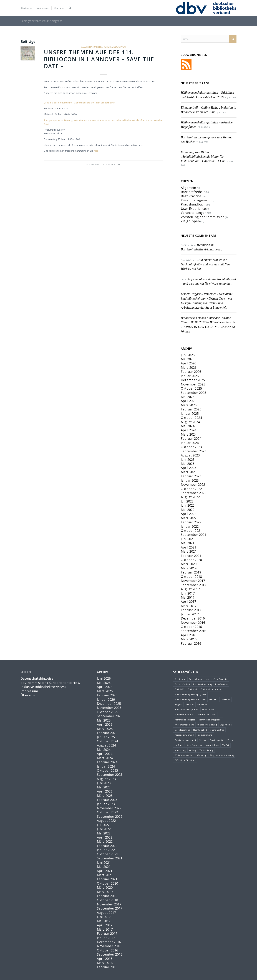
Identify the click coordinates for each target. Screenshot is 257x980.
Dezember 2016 (193, 618)
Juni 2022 (188, 505)
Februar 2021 (191, 556)
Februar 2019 (191, 572)
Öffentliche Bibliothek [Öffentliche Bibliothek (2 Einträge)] (185, 760)
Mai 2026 (188, 359)
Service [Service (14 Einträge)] (203, 740)
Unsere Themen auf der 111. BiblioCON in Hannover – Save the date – (99, 59)
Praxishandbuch (193, 204)
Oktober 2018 (191, 577)
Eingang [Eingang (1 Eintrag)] (178, 704)
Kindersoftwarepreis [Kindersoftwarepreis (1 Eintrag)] (185, 714)
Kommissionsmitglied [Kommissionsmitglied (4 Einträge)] (185, 720)
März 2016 (189, 639)
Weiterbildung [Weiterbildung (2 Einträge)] (206, 750)
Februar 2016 (191, 643)
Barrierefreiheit (102, 47)
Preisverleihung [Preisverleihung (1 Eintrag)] (205, 735)
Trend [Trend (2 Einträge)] (230, 740)
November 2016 (193, 623)
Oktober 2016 (191, 627)
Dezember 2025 (193, 380)
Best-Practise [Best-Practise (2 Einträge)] (221, 684)
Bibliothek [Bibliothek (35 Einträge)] (193, 689)
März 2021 (189, 551)
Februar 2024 (191, 438)
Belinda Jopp (114, 164)
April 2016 (188, 635)
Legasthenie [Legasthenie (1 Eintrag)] (226, 725)
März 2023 (189, 472)
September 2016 (193, 631)
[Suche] (70, 8)
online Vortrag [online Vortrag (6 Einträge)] (217, 730)
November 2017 (193, 581)
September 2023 (193, 451)
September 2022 (193, 493)
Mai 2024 (188, 426)
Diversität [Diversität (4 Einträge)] (225, 699)
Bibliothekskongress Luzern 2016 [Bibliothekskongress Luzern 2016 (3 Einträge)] (190, 699)
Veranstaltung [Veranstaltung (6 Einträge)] (212, 745)
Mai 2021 (188, 543)
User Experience (193, 209)
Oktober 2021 (191, 530)
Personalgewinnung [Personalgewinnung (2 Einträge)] (184, 735)
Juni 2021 (188, 539)
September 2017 (193, 585)
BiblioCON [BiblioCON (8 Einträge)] (180, 689)
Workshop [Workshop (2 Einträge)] (202, 755)
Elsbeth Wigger (191, 294)
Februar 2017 (191, 610)
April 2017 (188, 601)
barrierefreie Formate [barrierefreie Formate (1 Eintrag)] (216, 679)
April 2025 (188, 401)
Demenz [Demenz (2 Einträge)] (213, 699)
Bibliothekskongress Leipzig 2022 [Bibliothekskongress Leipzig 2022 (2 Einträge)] (190, 694)
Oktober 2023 (191, 447)
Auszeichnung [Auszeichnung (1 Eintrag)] (196, 679)
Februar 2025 (191, 409)
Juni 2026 (188, 355)
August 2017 (190, 589)
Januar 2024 (190, 443)
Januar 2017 (190, 614)
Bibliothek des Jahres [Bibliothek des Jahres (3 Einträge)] (211, 689)
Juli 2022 (187, 501)
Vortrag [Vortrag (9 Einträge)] (193, 750)
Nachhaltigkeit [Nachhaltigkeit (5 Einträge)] (200, 730)
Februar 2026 (191, 372)
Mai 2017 (188, 597)
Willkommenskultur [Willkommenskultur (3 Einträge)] (184, 755)
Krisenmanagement (196, 200)
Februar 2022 (191, 522)
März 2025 (189, 405)
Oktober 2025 (191, 388)
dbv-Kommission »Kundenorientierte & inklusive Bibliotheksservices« (50, 685)
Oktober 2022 (191, 489)
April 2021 (188, 547)
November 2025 (193, 384)
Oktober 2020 (191, 560)
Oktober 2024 (191, 418)
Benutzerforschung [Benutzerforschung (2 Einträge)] (203, 684)
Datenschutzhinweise (37, 678)
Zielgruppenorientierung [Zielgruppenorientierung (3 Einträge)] (222, 755)
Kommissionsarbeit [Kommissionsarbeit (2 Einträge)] (207, 714)
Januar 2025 (190, 413)
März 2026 (189, 367)
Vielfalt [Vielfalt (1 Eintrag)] (226, 745)
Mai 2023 (188, 464)
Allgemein (87, 47)
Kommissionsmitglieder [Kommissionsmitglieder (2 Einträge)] (210, 720)
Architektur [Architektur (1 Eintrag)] (180, 679)
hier (96, 151)
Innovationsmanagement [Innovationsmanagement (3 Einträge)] (187, 709)
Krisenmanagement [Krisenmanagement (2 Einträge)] (184, 725)
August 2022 (190, 497)
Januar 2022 (190, 526)
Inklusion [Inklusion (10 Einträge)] (190, 704)
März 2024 (189, 434)
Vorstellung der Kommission (203, 217)
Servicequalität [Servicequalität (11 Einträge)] (217, 740)
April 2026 (188, 363)
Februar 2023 (191, 476)
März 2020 (189, 564)
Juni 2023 (188, 459)
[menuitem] (26, 8)
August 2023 (190, 455)
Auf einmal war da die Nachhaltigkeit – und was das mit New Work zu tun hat (206, 264)
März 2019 (189, 568)
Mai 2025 (188, 397)
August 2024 (190, 422)
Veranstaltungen (194, 213)
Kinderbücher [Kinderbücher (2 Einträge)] (209, 709)
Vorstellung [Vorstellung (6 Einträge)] (180, 750)
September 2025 (193, 393)
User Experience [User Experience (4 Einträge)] (194, 745)
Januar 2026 (190, 376)
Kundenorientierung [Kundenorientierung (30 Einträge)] (207, 725)
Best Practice (191, 196)
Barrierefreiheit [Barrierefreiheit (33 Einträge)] (182, 684)
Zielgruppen (119, 47)
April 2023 (188, 468)
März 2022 (189, 518)
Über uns (28, 695)
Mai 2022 (188, 510)
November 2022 (193, 484)
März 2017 (189, 606)
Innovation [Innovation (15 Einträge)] (202, 704)
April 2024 (188, 430)
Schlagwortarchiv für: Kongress (41, 21)
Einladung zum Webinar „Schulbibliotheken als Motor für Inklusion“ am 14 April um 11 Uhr (203, 157)
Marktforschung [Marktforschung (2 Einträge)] (182, 730)
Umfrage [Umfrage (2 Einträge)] (179, 745)
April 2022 (188, 514)
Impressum (29, 691)
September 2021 (193, 535)
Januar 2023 (190, 480)
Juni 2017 (188, 593)
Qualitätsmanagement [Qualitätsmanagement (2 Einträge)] (185, 740)
